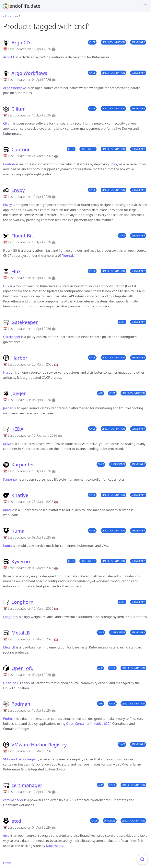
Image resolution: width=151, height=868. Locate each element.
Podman (21, 704)
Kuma (18, 531)
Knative (20, 495)
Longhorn (22, 602)
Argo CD (21, 42)
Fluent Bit (22, 236)
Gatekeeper (25, 322)
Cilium (18, 109)
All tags (7, 16)
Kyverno (21, 561)
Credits (7, 863)
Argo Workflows (29, 73)
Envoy (114, 164)
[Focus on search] (142, 859)
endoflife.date (25, 6)
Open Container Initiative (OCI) (89, 724)
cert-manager (27, 785)
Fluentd (67, 256)
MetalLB (21, 633)
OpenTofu (23, 668)
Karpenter (23, 465)
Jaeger (19, 393)
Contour (21, 149)
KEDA (17, 429)
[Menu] (145, 6)
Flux (16, 271)
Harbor (19, 358)
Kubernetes (55, 846)
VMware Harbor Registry (39, 745)
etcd (16, 821)
